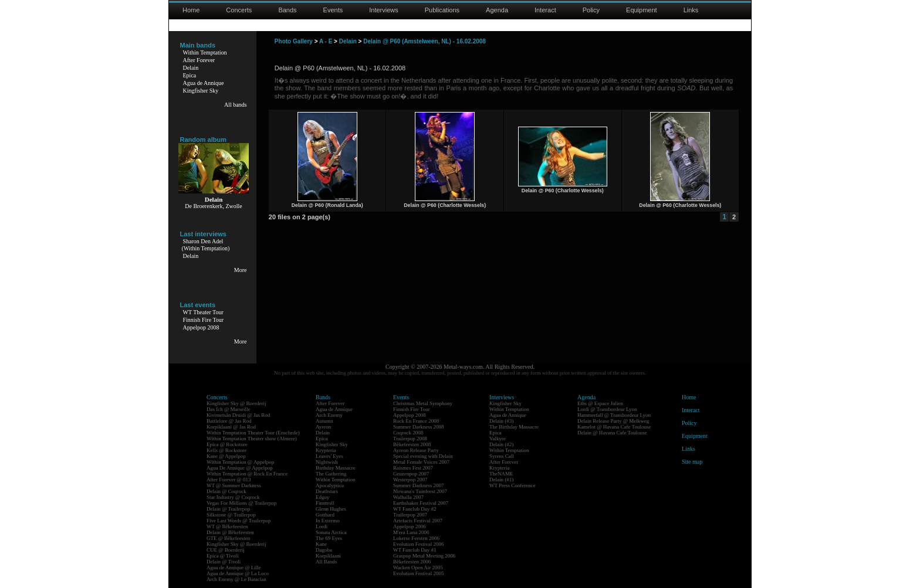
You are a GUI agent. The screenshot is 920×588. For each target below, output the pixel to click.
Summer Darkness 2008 (419, 427)
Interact (545, 10)
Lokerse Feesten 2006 (416, 538)
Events (333, 10)
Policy (591, 10)
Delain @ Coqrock (226, 491)
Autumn (324, 421)
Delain (191, 68)
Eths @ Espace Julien (600, 403)
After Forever (199, 60)
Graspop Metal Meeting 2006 (424, 556)
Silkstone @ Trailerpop (231, 515)
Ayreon (323, 427)
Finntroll (325, 503)
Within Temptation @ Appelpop (240, 462)
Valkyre (498, 439)
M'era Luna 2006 (411, 532)
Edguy (323, 497)
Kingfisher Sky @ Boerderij (236, 403)
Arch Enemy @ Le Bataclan (236, 579)
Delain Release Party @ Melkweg (613, 421)
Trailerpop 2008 (410, 439)
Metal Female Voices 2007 (421, 462)
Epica (190, 75)
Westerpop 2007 (410, 480)
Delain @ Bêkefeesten (230, 532)
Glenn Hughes (331, 509)
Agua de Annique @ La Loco (238, 573)
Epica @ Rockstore (227, 444)
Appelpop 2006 (410, 526)
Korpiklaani (328, 556)
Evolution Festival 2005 (419, 573)
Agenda (497, 10)
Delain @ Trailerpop (228, 509)
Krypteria (326, 450)
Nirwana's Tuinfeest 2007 (420, 491)
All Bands (326, 562)
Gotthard (325, 515)
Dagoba (324, 550)
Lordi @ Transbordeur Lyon (607, 409)
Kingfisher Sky (201, 91)
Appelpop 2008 (201, 327)
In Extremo (328, 521)
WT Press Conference (513, 485)
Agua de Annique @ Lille (234, 567)
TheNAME (501, 474)
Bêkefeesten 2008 (412, 444)
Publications (442, 10)
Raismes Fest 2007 (413, 468)
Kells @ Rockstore (226, 450)
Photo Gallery (294, 41)
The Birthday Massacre (514, 427)
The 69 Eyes (329, 538)
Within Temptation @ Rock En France (247, 474)
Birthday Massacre (336, 468)
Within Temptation (205, 52)
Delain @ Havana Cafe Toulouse (612, 433)
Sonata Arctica (331, 532)
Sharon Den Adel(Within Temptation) (206, 245)
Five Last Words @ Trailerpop (239, 521)
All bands (236, 105)
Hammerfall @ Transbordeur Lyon (614, 415)
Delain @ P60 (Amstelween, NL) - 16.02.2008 (425, 41)
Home (191, 10)
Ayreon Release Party (416, 450)
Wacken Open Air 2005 (418, 567)
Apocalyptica (330, 485)
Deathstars (327, 491)
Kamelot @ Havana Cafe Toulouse (614, 427)
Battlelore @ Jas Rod (229, 421)
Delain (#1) (501, 480)
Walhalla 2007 (408, 497)
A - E (326, 41)
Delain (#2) (501, 444)
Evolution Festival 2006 (419, 544)
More (241, 270)
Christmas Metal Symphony (423, 403)
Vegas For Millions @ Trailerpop (241, 503)
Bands (287, 10)
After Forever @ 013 (229, 480)
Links (691, 10)
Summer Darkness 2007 (419, 485)
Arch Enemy (329, 415)
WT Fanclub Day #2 (415, 509)
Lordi (322, 526)
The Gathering (331, 474)
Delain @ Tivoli (224, 562)
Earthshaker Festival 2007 (421, 503)
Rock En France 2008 (416, 421)
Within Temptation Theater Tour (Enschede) (253, 433)
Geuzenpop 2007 (411, 474)
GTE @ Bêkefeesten (228, 538)
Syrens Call (502, 456)
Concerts (239, 10)
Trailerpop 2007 (410, 515)
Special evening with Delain (423, 456)
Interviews (384, 10)
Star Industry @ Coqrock (233, 497)
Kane (321, 544)
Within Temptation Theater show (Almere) (252, 439)
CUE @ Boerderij (226, 550)
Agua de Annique (204, 83)
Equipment (642, 10)
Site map (692, 462)
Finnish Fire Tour (204, 320)
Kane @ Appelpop (226, 456)
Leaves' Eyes (329, 456)
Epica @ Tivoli (223, 556)
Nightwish (327, 462)
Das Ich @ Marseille (229, 409)
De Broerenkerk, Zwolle (213, 206)
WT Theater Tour (203, 312)
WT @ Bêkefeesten (227, 526)
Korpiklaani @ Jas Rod (231, 427)
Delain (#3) (501, 421)
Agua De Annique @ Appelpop (240, 468)
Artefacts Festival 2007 (418, 521)
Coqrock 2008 (408, 433)
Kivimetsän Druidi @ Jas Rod (238, 415)
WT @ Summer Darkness (234, 485)
